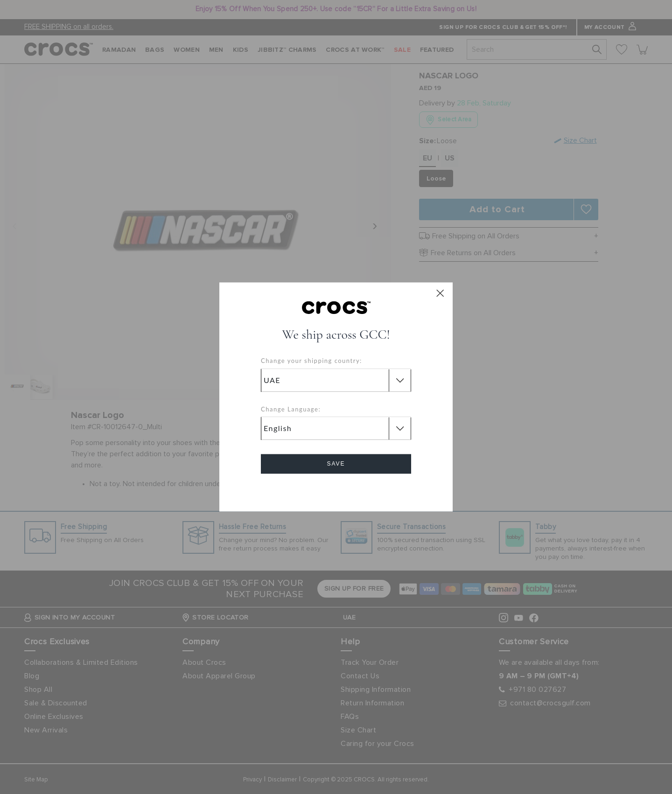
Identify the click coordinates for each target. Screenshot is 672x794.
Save (336, 464)
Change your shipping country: (311, 361)
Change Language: (291, 409)
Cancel (336, 491)
